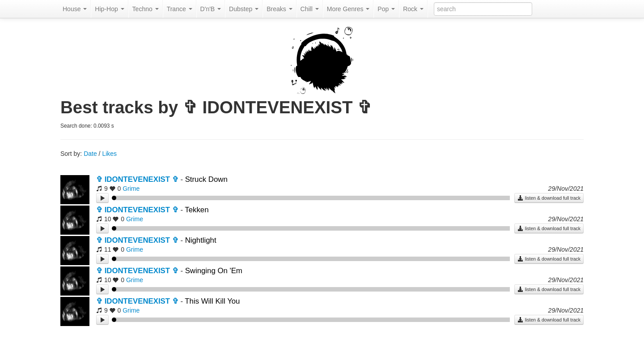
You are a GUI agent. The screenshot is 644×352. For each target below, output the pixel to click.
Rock (413, 9)
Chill (310, 9)
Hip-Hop (109, 9)
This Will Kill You (212, 301)
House (75, 9)
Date (90, 154)
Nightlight (201, 240)
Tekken (197, 210)
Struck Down (206, 179)
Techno (146, 9)
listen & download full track (549, 198)
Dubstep (244, 9)
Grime (131, 189)
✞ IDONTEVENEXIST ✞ (137, 179)
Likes (109, 154)
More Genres (348, 9)
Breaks (279, 9)
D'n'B (211, 9)
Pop (386, 9)
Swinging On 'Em (214, 271)
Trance (180, 9)
